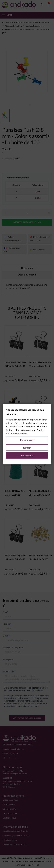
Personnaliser (27, 440)
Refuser (27, 447)
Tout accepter (27, 455)
